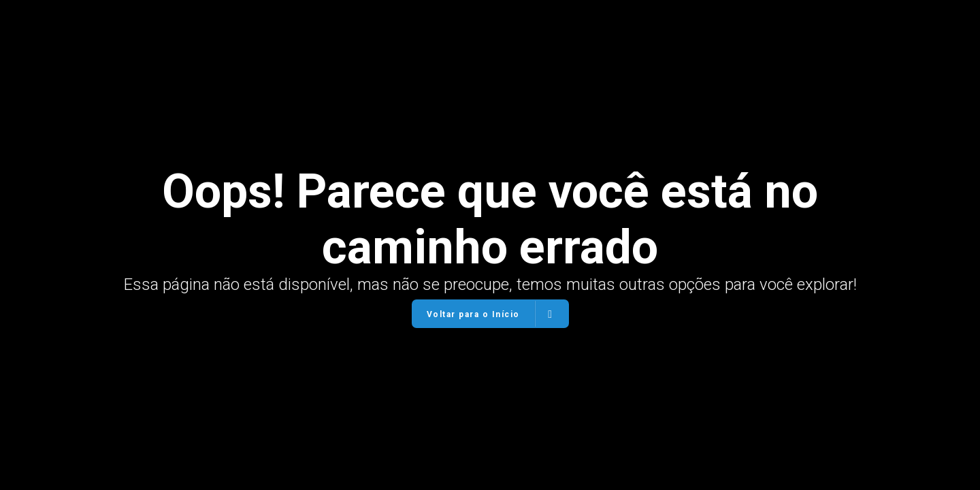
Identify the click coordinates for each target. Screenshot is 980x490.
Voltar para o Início (490, 314)
